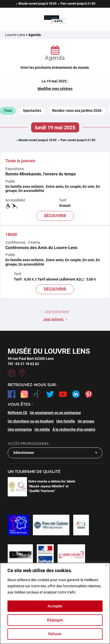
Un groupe (86, 421)
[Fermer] (107, 565)
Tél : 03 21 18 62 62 (23, 364)
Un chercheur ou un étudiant (31, 421)
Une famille (66, 421)
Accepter (55, 606)
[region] (55, 603)
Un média (42, 429)
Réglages (55, 620)
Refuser (55, 634)
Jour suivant (55, 319)
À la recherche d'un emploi (74, 429)
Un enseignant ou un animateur (55, 413)
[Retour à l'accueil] (55, 19)
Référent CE (17, 413)
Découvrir (55, 216)
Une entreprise (20, 429)
